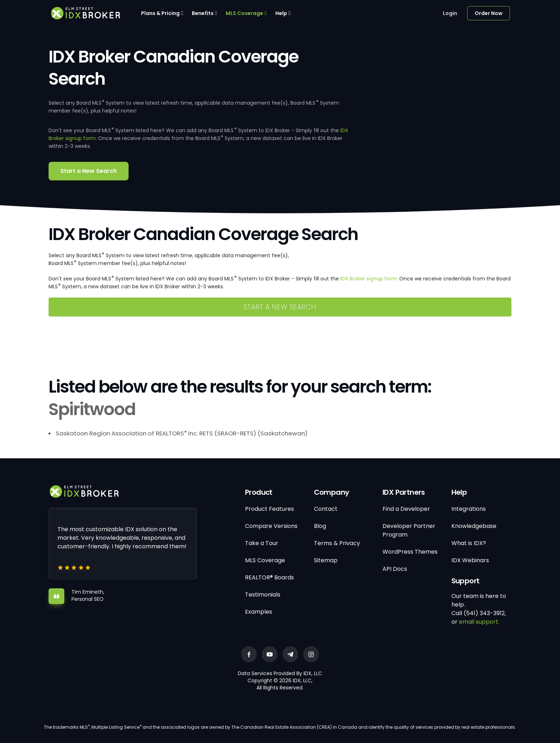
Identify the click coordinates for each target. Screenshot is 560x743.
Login (450, 13)
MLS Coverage (244, 13)
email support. (479, 622)
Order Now (489, 13)
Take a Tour (262, 543)
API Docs (395, 569)
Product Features (269, 509)
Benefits (203, 13)
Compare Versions (271, 526)
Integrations (469, 509)
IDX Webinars (470, 560)
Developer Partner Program (409, 530)
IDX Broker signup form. (369, 279)
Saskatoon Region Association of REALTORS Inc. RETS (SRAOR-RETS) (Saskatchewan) (182, 433)
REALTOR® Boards (269, 577)
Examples (259, 612)
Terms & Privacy (337, 543)
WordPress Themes (410, 552)
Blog (320, 526)
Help (281, 13)
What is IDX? (469, 543)
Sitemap (326, 560)
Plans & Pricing (160, 13)
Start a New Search (89, 171)
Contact (326, 509)
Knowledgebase (474, 526)
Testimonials (263, 595)
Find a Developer (406, 509)
